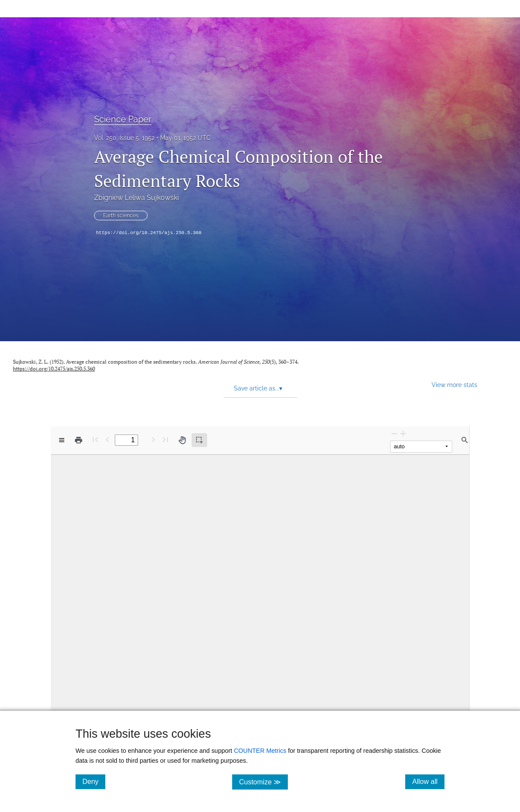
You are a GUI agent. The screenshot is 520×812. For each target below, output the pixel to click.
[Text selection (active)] (199, 440)
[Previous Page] (107, 439)
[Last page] (165, 439)
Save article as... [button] (258, 388)
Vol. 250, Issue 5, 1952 (124, 138)
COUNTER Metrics (260, 751)
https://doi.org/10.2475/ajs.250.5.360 (149, 233)
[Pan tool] (182, 440)
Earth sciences (121, 216)
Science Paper (123, 119)
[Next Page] (153, 439)
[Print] (79, 440)
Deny (94, 781)
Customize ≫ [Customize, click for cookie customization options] (263, 782)
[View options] (62, 440)
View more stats (454, 385)
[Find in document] (465, 440)
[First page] (95, 439)
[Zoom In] (403, 433)
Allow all (428, 781)
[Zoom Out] (394, 433)
